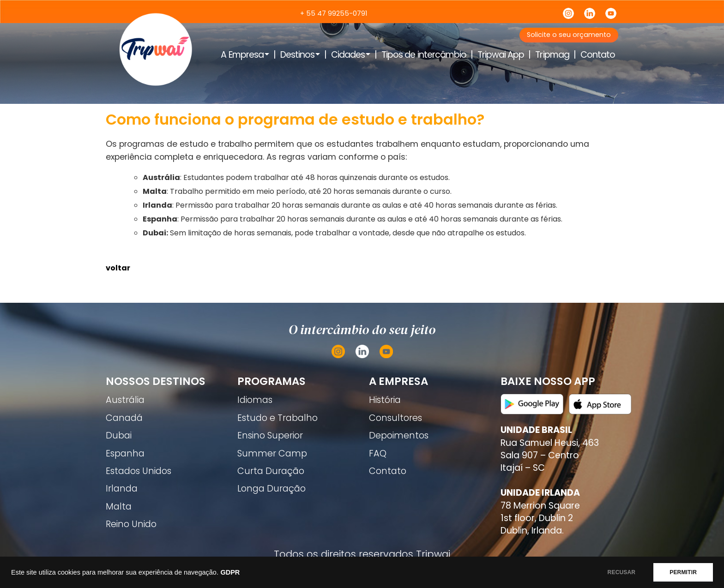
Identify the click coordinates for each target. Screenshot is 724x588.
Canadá (124, 418)
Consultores (395, 418)
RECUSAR (622, 572)
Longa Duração (271, 489)
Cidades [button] (348, 55)
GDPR (230, 572)
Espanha (125, 453)
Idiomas (255, 400)
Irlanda (122, 489)
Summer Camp (272, 453)
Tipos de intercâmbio (424, 55)
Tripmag (552, 55)
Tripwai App (501, 55)
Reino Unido (131, 524)
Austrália (125, 400)
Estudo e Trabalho (278, 418)
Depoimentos (399, 435)
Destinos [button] (297, 55)
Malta (119, 507)
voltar (118, 268)
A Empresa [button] (242, 55)
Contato (598, 55)
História (385, 400)
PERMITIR (683, 572)
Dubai (119, 435)
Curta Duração (271, 471)
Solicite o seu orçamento (569, 35)
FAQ (378, 453)
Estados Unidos (139, 471)
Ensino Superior (270, 435)
